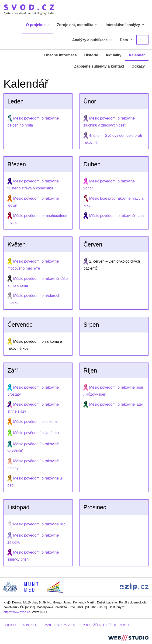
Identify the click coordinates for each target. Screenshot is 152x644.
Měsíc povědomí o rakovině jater (116, 404)
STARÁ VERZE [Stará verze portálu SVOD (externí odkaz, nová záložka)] (67, 625)
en (142, 40)
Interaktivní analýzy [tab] (125, 25)
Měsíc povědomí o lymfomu (36, 433)
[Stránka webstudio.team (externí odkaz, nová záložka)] (128, 637)
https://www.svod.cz (17, 612)
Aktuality (114, 55)
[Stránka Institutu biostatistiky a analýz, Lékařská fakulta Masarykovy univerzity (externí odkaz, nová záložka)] (31, 587)
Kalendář (137, 55)
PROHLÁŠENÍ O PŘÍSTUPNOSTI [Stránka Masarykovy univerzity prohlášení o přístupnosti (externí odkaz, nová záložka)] (106, 625)
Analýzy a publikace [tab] (92, 40)
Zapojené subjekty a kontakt (99, 66)
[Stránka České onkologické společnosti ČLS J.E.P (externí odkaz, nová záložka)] (54, 587)
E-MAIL (47, 625)
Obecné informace (61, 55)
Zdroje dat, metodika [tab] (78, 25)
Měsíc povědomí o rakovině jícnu (116, 216)
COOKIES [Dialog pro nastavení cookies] (10, 625)
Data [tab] (126, 40)
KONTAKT (29, 625)
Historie (91, 55)
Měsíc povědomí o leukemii (36, 422)
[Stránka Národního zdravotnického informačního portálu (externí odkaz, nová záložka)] (134, 587)
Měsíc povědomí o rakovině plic (39, 524)
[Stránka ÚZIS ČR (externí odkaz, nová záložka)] (10, 587)
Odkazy (138, 66)
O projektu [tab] (38, 25)
